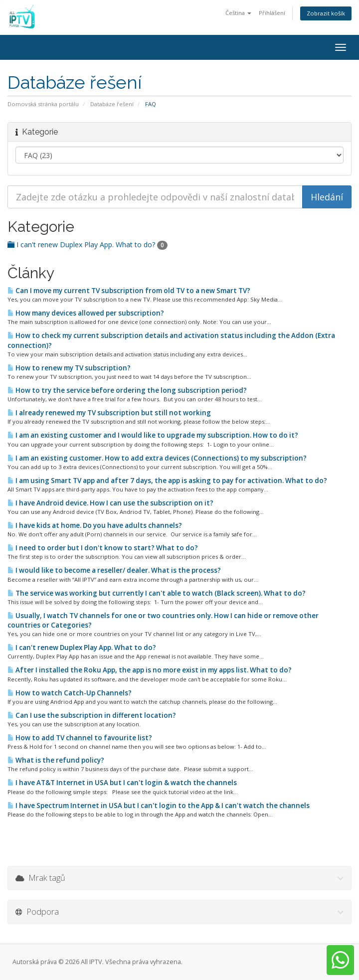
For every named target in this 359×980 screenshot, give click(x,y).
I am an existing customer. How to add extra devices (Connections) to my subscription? (157, 458)
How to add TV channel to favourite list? (80, 738)
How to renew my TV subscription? (69, 368)
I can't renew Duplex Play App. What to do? (88, 245)
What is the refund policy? (56, 760)
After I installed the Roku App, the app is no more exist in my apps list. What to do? (150, 670)
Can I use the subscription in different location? (92, 715)
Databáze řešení (112, 104)
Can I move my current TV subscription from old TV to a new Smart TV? (129, 291)
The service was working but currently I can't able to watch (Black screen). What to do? (157, 593)
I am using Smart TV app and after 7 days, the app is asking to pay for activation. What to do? (167, 481)
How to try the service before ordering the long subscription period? (127, 390)
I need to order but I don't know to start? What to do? (103, 548)
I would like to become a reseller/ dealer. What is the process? (114, 570)
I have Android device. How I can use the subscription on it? (110, 503)
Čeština (238, 13)
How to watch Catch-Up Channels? (70, 693)
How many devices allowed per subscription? (86, 313)
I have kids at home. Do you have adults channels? (95, 525)
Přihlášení (272, 13)
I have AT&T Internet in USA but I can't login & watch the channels (122, 783)
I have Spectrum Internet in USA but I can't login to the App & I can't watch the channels (159, 806)
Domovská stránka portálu (43, 104)
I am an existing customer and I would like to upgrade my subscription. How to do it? (153, 435)
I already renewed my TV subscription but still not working (109, 413)
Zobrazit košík (326, 13)
